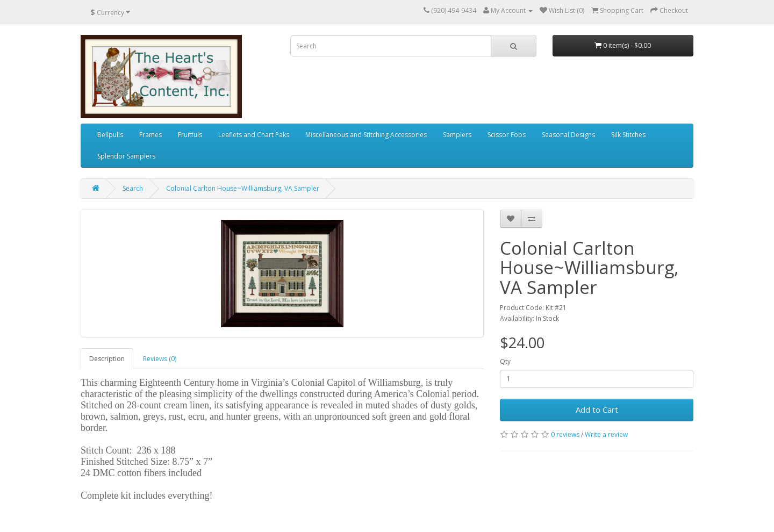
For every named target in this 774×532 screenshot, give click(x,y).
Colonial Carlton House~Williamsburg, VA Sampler (243, 188)
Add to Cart (597, 409)
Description (107, 359)
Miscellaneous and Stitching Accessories (366, 135)
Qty (505, 361)
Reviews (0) (160, 359)
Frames (150, 135)
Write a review (606, 434)
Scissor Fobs (507, 135)
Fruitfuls (190, 135)
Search (133, 188)
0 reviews (565, 434)
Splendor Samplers (126, 156)
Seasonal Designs (568, 135)
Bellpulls (110, 135)
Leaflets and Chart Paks (254, 135)
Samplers (457, 135)
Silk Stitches (628, 135)
